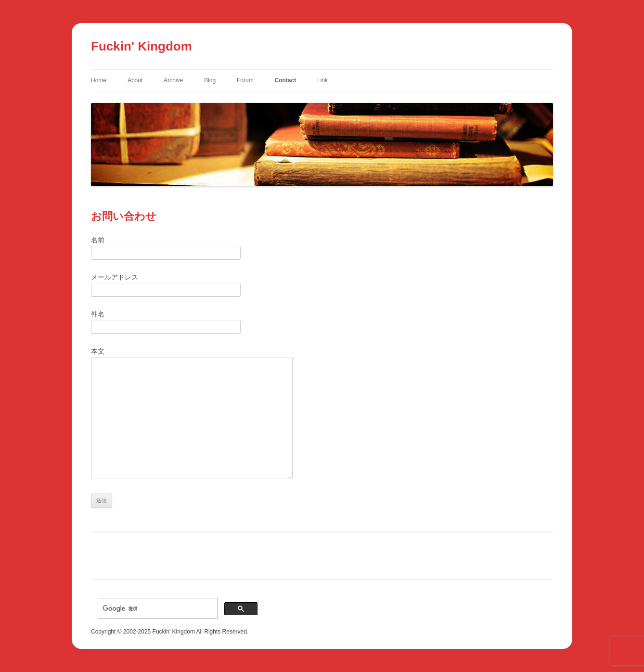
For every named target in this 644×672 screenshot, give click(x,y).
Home (99, 80)
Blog (210, 80)
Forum (245, 80)
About (135, 80)
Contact (286, 80)
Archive (173, 80)
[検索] (157, 609)
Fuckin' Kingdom (142, 46)
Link (322, 80)
